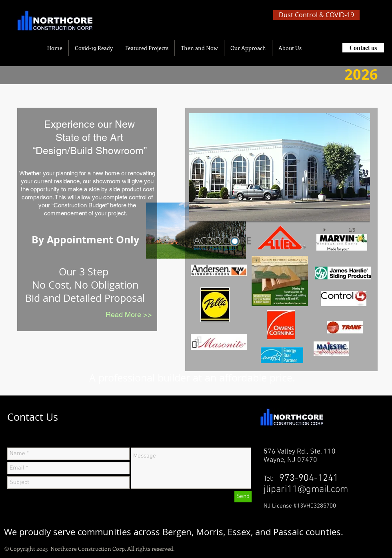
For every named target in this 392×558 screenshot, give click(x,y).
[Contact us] (363, 48)
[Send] (243, 497)
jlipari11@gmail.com (306, 490)
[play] (326, 228)
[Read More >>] (129, 315)
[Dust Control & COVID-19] (316, 15)
